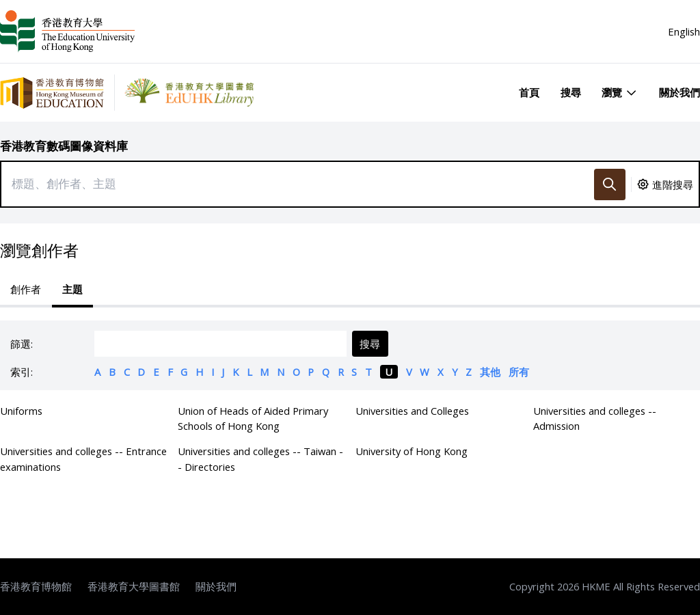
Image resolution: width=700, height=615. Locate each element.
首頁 (529, 92)
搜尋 (571, 92)
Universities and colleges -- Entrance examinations (83, 459)
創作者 (26, 289)
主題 (72, 289)
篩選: (22, 344)
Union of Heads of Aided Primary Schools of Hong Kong (253, 418)
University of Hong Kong (412, 451)
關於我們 (679, 92)
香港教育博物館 (36, 586)
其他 (490, 372)
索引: (22, 372)
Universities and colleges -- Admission (595, 418)
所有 (519, 372)
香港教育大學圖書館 (134, 586)
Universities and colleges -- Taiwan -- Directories (260, 459)
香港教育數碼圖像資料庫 (64, 146)
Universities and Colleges (412, 411)
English (684, 31)
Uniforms (21, 411)
